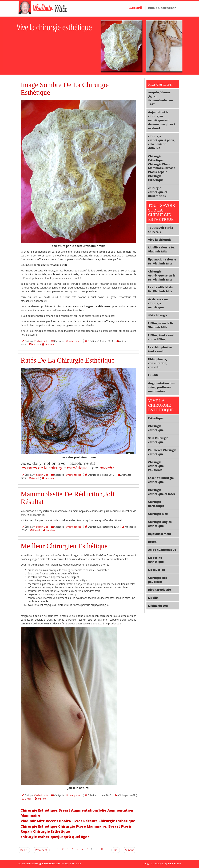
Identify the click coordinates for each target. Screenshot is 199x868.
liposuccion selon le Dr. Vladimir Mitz (162, 261)
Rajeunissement (160, 534)
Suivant (129, 850)
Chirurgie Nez (158, 514)
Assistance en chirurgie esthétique (158, 303)
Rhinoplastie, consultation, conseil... (158, 363)
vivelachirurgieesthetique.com (43, 863)
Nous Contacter (162, 8)
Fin (116, 850)
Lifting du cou (158, 606)
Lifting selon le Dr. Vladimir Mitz (161, 325)
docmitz (107, 468)
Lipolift (153, 375)
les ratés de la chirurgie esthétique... (56, 468)
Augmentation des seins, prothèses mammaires (161, 387)
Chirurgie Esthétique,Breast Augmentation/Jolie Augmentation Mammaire (77, 813)
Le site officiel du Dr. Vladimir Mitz (160, 289)
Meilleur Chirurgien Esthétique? (66, 546)
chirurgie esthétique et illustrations (158, 192)
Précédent (41, 850)
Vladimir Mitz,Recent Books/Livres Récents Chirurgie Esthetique (78, 821)
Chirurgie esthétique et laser (162, 492)
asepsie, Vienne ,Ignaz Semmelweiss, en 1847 (161, 98)
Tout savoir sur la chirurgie (161, 230)
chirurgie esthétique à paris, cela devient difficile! (162, 142)
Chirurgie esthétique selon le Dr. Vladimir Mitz (162, 275)
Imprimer (50, 344)
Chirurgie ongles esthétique (160, 524)
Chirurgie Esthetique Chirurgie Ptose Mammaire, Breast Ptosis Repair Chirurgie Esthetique (76, 829)
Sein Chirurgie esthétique (158, 440)
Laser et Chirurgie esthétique (161, 480)
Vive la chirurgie (160, 240)
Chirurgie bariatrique (156, 504)
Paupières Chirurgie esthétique (162, 452)
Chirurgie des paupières (158, 580)
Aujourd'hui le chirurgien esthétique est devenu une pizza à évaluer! (162, 120)
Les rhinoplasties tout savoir (160, 349)
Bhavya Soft (175, 863)
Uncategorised (74, 341)
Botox (152, 542)
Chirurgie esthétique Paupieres (156, 466)
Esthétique (156, 418)
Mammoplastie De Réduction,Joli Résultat (68, 498)
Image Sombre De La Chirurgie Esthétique (65, 89)
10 (102, 849)
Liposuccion (157, 570)
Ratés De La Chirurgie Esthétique (68, 360)
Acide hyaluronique (162, 550)
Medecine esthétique (156, 560)
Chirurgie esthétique (156, 428)
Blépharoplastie (160, 590)
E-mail (36, 344)
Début (24, 850)
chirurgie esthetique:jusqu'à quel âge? (55, 837)
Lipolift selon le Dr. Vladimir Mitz (162, 249)
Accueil (136, 8)
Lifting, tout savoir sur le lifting (162, 337)
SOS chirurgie (158, 315)
